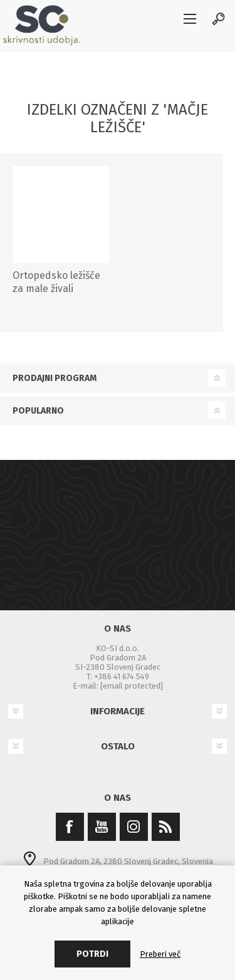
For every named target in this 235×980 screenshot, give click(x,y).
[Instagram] (134, 827)
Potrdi (92, 954)
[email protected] (132, 686)
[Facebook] (70, 827)
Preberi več (160, 954)
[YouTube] (102, 827)
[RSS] (166, 827)
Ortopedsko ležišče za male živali (56, 282)
